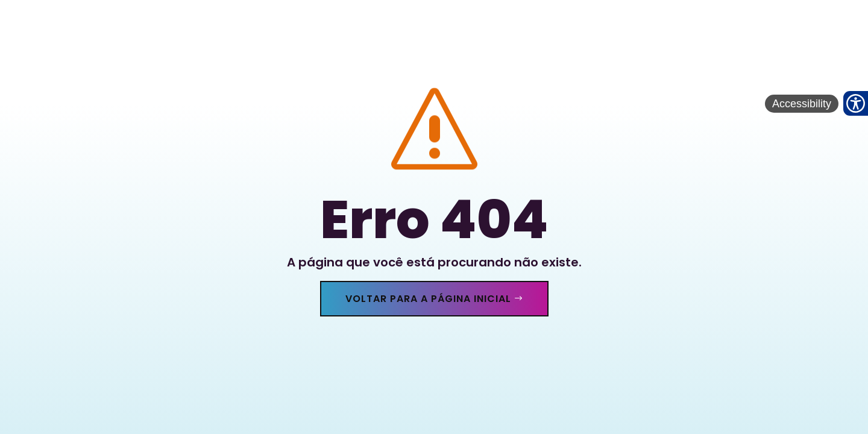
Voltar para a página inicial (428, 299)
